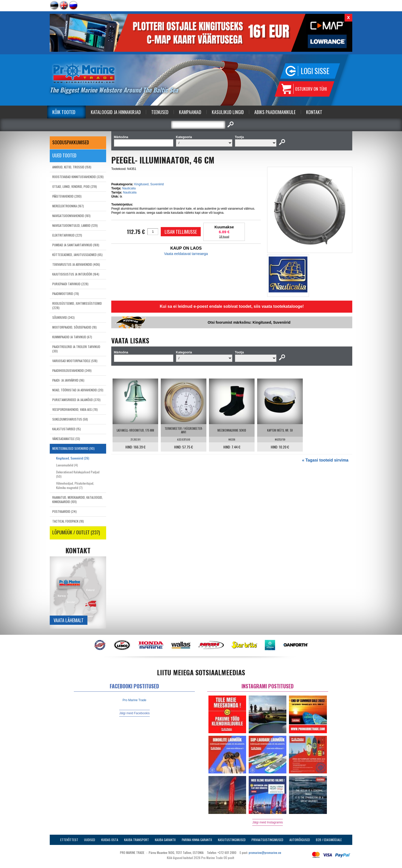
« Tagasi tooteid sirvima (325, 460)
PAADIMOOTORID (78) (66, 294)
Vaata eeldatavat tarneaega (186, 254)
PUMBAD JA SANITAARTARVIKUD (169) (76, 245)
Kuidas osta (110, 840)
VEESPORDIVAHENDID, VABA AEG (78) (75, 409)
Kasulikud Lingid (228, 112)
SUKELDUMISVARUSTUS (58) (70, 419)
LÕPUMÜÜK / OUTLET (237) (76, 532)
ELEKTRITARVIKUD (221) (67, 235)
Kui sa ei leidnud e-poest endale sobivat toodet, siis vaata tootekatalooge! (232, 306)
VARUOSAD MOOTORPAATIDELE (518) (75, 361)
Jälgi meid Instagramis (268, 822)
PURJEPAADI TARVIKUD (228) (70, 284)
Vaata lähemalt (69, 620)
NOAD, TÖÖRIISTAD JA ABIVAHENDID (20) (78, 390)
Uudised (90, 840)
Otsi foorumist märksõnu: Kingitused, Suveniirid (249, 322)
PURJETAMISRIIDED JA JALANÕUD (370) (76, 400)
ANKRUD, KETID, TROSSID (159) (72, 167)
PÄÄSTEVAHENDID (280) (67, 196)
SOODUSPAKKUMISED (71, 142)
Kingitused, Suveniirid (149, 184)
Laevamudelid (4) (67, 465)
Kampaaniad (190, 112)
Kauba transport (137, 840)
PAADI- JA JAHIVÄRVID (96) (68, 380)
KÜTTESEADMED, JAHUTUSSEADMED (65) (77, 255)
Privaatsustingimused (267, 840)
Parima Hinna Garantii (197, 840)
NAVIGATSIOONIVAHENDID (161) (71, 216)
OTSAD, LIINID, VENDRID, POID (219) (75, 186)
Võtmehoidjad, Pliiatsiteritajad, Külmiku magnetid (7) (75, 485)
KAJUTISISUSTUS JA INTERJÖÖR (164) (76, 274)
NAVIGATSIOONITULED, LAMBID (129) (75, 225)
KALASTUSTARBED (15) (67, 429)
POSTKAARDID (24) (64, 511)
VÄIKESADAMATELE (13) (66, 439)
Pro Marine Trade (134, 700)
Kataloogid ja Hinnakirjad (116, 112)
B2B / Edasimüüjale (329, 840)
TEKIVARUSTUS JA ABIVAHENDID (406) (76, 264)
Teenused (160, 112)
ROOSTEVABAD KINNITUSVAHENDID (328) (78, 177)
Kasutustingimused (232, 840)
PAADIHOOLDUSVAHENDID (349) (72, 370)
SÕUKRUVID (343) (63, 317)
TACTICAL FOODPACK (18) (68, 521)
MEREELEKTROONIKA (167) (68, 206)
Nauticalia (129, 188)
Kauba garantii (165, 840)
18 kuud (224, 237)
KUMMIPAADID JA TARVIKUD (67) (72, 337)
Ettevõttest (69, 840)
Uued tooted (64, 155)
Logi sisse (315, 71)
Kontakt (314, 112)
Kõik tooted (64, 112)
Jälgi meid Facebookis (134, 713)
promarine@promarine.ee (265, 852)
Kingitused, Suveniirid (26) (73, 458)
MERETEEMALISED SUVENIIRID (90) (73, 448)
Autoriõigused (300, 840)
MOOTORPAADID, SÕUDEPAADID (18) (74, 327)
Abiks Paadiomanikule (275, 112)
